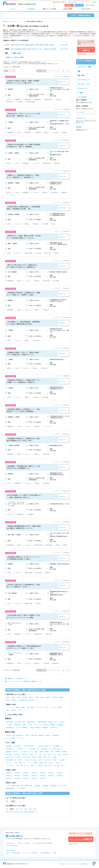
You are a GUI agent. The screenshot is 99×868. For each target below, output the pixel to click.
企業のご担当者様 (73, 2)
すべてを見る (81, 112)
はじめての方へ (86, 9)
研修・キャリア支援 (49, 9)
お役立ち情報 (68, 9)
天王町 (33, 49)
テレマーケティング (84, 80)
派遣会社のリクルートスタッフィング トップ (14, 21)
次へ (69, 71)
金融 (79, 71)
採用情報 (94, 2)
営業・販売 (81, 75)
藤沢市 (33, 45)
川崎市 (18, 45)
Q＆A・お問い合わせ (90, 5)
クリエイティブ (82, 88)
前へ (40, 71)
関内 (55, 49)
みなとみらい (40, 49)
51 (63, 71)
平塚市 (37, 45)
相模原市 (27, 45)
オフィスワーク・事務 (84, 67)
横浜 (12, 49)
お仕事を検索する (16, 836)
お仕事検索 (31, 9)
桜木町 (24, 49)
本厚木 (29, 49)
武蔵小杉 (47, 49)
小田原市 (52, 45)
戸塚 (52, 49)
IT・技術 (80, 93)
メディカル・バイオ (84, 84)
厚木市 (22, 45)
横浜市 (13, 45)
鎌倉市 (42, 45)
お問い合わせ (63, 864)
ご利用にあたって (85, 864)
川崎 (16, 49)
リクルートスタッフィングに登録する (81, 839)
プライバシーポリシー (73, 864)
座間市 (46, 45)
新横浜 (20, 49)
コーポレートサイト (84, 2)
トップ (12, 9)
